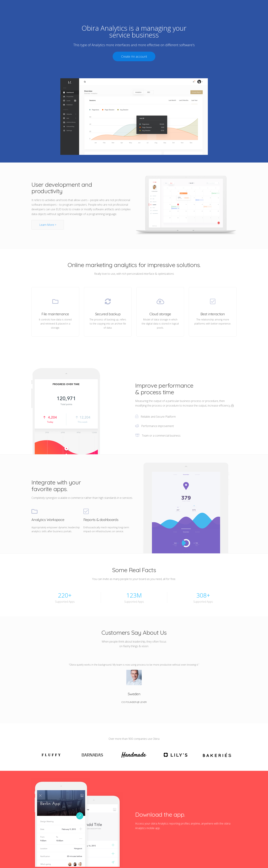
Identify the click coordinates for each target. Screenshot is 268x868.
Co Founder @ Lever (134, 702)
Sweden (134, 694)
